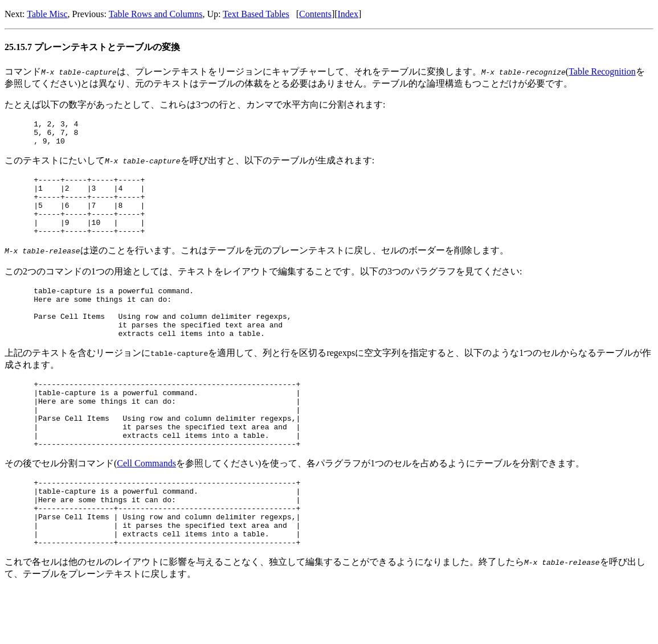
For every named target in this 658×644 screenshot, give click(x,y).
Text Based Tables (256, 14)
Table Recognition (602, 71)
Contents (315, 14)
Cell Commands (146, 504)
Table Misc (47, 14)
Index (348, 14)
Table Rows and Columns (156, 14)
